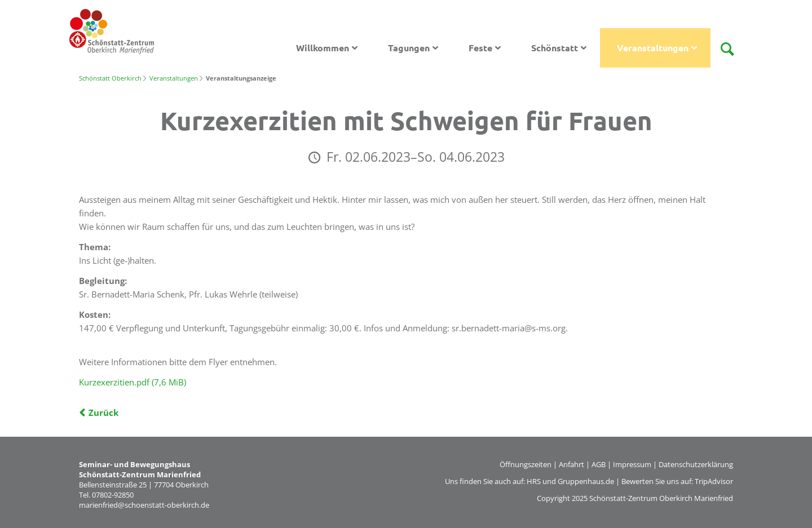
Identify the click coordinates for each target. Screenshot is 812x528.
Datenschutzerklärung (696, 464)
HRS (534, 481)
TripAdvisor (714, 481)
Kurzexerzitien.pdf (133, 382)
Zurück (103, 412)
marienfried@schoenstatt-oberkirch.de (144, 505)
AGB (599, 464)
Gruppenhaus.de (586, 481)
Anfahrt (572, 464)
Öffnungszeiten (526, 464)
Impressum (632, 464)
